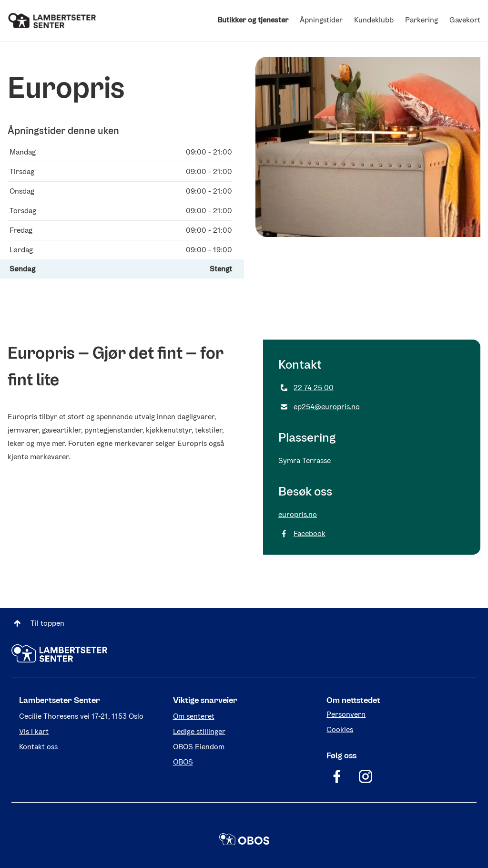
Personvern (346, 714)
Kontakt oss (38, 747)
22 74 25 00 (306, 388)
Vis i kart (34, 731)
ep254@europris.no (319, 407)
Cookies (340, 729)
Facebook (302, 534)
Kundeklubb (374, 20)
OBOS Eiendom (199, 747)
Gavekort (465, 20)
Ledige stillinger (199, 731)
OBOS (183, 762)
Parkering (422, 20)
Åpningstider (321, 20)
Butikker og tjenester (253, 20)
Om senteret (194, 716)
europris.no (298, 514)
